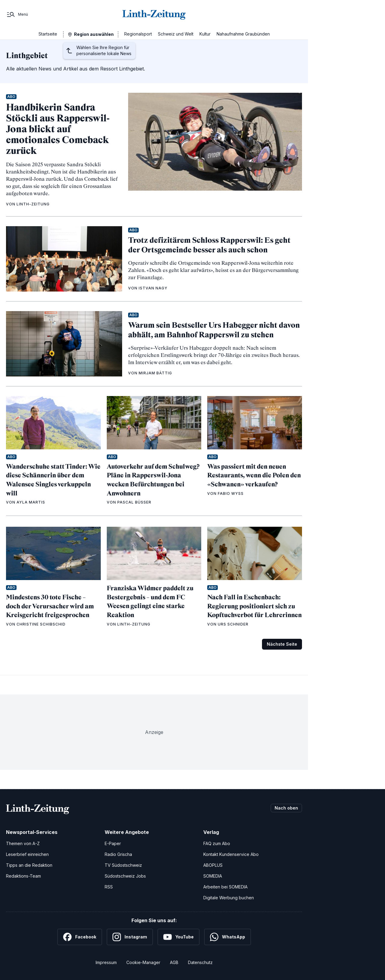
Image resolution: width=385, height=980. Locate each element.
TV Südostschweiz (123, 865)
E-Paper (113, 843)
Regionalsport (138, 34)
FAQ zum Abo (217, 843)
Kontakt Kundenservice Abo (231, 854)
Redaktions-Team (23, 876)
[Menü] (17, 14)
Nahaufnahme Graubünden (243, 34)
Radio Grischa (118, 854)
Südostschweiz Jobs (125, 876)
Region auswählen (94, 34)
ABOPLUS (213, 865)
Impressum (106, 962)
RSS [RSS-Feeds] (109, 887)
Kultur (205, 34)
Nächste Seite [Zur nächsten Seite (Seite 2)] (282, 644)
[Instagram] (130, 937)
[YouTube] (179, 937)
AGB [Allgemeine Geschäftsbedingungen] (174, 962)
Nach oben (286, 808)
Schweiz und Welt (176, 34)
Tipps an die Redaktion (29, 865)
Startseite (48, 34)
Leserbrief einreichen (27, 854)
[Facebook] (80, 937)
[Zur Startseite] (154, 14)
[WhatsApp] (228, 937)
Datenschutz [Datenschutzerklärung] (200, 962)
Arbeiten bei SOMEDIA (225, 887)
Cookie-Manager (143, 962)
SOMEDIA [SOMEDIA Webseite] (213, 876)
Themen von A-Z (23, 843)
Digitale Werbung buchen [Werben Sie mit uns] (229, 898)
